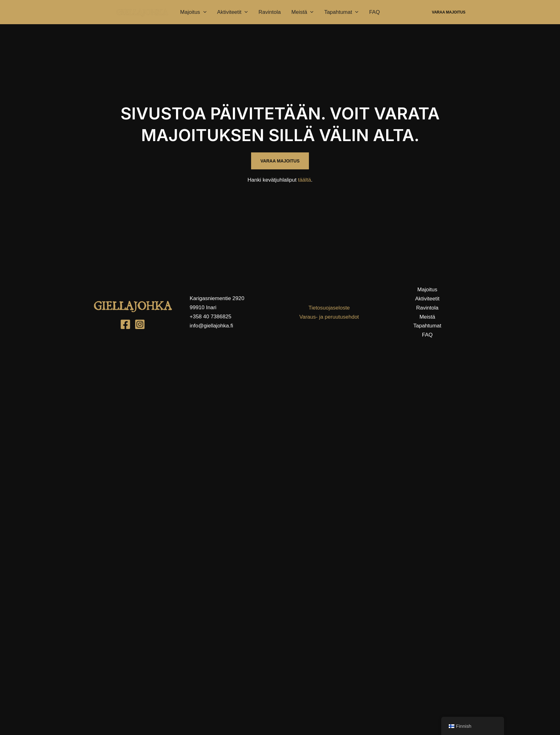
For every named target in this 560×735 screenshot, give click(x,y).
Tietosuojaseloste (329, 308)
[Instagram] (140, 324)
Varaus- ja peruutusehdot (329, 317)
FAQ (375, 12)
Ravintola (269, 12)
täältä (305, 180)
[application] (203, 12)
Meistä (302, 12)
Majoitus (193, 12)
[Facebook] (125, 324)
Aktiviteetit (233, 12)
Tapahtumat (341, 12)
